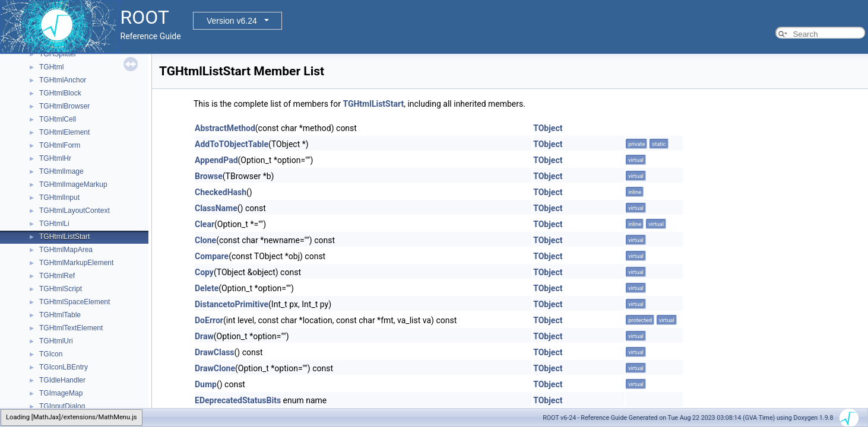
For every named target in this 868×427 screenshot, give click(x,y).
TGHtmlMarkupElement (76, 263)
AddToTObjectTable (232, 144)
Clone (205, 240)
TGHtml (51, 67)
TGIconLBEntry (64, 367)
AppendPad (216, 160)
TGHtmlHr (55, 158)
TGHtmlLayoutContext (75, 211)
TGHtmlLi (54, 224)
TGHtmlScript (61, 289)
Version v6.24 (232, 21)
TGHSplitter (58, 54)
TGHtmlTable (60, 315)
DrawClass (215, 352)
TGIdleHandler (62, 380)
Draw (204, 336)
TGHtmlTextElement (71, 328)
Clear (205, 224)
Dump (206, 384)
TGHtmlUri (56, 341)
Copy (204, 272)
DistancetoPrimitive (232, 304)
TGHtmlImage (61, 171)
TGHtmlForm (60, 145)
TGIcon (51, 354)
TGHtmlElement (64, 132)
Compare (212, 256)
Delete (207, 288)
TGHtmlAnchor (63, 80)
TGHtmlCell (58, 119)
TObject (548, 128)
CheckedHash (221, 192)
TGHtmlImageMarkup (73, 184)
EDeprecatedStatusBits (238, 400)
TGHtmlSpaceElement (75, 302)
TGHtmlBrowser (64, 106)
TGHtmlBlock (60, 93)
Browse (209, 176)
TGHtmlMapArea (66, 250)
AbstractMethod (225, 128)
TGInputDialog (62, 406)
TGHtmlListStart (64, 237)
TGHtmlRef (57, 276)
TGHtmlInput (59, 197)
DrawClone (215, 368)
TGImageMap (61, 393)
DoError (209, 320)
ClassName (216, 208)
